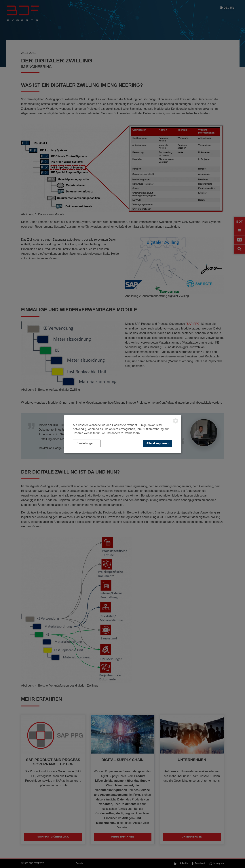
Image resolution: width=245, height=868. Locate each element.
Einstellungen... (87, 443)
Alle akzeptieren (157, 443)
